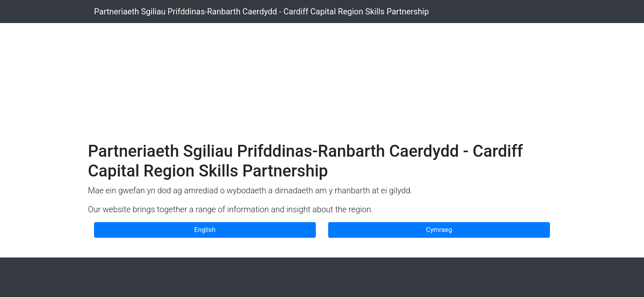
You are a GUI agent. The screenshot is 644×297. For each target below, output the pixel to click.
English (205, 230)
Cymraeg (439, 230)
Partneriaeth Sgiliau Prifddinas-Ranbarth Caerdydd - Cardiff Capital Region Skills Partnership (261, 12)
